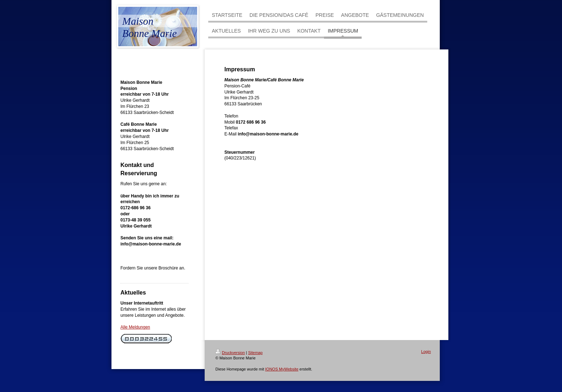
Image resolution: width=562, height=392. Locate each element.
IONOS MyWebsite (282, 369)
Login (426, 352)
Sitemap (255, 353)
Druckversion (230, 353)
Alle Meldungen (135, 327)
